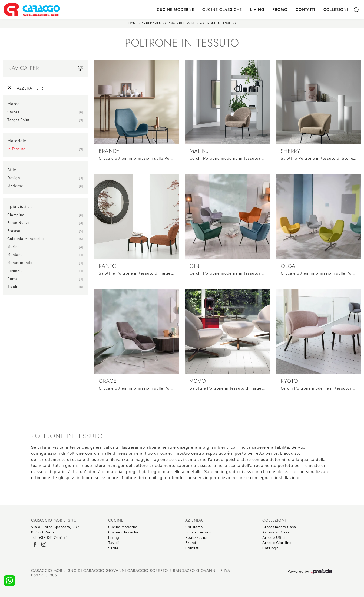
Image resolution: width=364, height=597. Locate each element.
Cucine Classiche (222, 9)
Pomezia (15, 271)
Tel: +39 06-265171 (50, 538)
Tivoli (12, 287)
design (14, 178)
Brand (191, 543)
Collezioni (336, 9)
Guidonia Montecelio (26, 239)
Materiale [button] (17, 141)
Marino (14, 247)
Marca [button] (14, 104)
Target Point (18, 120)
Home (133, 23)
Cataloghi (271, 548)
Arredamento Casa (158, 23)
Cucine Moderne (176, 9)
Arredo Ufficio (275, 538)
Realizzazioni (197, 538)
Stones (13, 112)
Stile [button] (12, 170)
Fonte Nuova (19, 223)
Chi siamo (194, 527)
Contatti (305, 9)
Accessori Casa (276, 532)
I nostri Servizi (198, 532)
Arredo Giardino (277, 543)
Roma (12, 279)
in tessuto (16, 149)
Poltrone (187, 23)
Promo (280, 9)
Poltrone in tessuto (218, 23)
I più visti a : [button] (20, 207)
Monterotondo (20, 263)
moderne (15, 186)
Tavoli (114, 543)
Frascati (14, 231)
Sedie (113, 548)
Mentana (15, 255)
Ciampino (16, 215)
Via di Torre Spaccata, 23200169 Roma (55, 530)
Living (257, 9)
